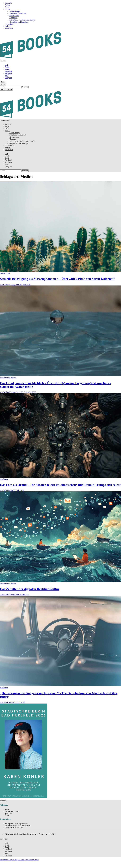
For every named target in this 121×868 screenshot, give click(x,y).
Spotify (8, 69)
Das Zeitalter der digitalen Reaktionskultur (30, 589)
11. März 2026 (25, 284)
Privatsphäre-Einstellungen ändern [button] (16, 824)
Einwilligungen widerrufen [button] (14, 827)
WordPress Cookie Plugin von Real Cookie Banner (19, 860)
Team (7, 7)
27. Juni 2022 (20, 702)
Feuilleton (4, 479)
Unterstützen (10, 24)
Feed (7, 76)
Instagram (9, 73)
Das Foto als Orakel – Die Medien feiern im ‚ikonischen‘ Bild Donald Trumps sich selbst (60, 485)
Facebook (8, 71)
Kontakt (7, 809)
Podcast (8, 26)
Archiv (7, 9)
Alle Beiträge (15, 11)
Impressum (8, 813)
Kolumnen (13, 18)
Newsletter (9, 28)
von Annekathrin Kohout (9, 594)
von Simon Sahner (7, 702)
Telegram (8, 78)
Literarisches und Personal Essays (22, 20)
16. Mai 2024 (24, 594)
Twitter (7, 67)
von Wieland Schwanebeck (10, 392)
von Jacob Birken (7, 490)
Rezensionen (14, 16)
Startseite (8, 3)
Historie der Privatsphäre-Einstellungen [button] (18, 826)
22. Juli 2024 (19, 490)
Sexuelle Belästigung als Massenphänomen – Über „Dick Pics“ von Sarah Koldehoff (57, 279)
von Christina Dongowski (10, 284)
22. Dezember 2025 (28, 392)
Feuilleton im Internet (18, 13)
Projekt (7, 5)
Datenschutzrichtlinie (12, 811)
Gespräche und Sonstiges (19, 22)
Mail (6, 65)
